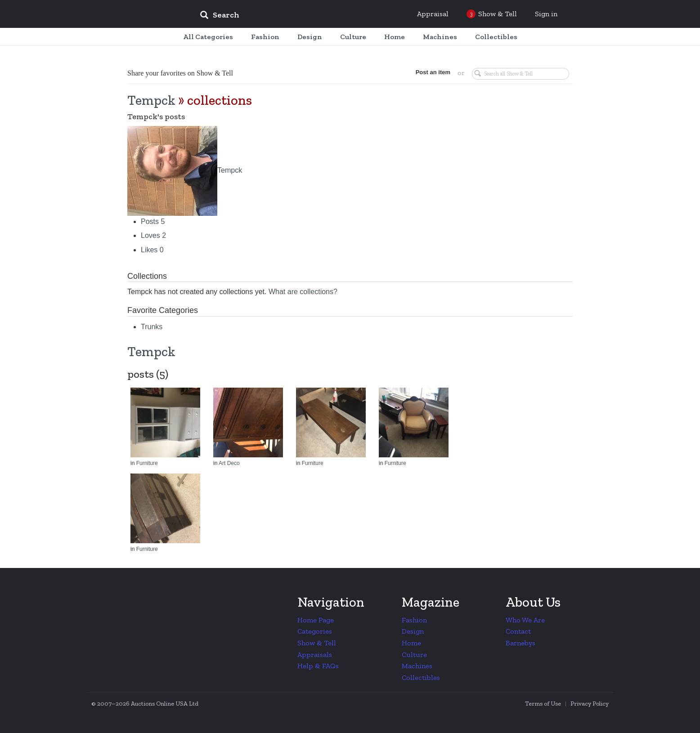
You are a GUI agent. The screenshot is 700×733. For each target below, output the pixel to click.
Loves (153, 235)
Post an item (433, 72)
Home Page (316, 620)
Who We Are (525, 620)
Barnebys (521, 643)
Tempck (151, 100)
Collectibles (421, 677)
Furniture (147, 463)
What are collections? (303, 292)
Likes (152, 250)
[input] (285, 16)
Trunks (152, 327)
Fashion (414, 620)
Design (413, 631)
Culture (414, 655)
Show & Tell (317, 643)
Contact (518, 631)
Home (411, 643)
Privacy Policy (590, 704)
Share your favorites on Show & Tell (180, 73)
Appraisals (315, 655)
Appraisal (433, 14)
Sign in (546, 14)
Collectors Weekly (139, 14)
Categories (315, 631)
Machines (417, 666)
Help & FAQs (318, 666)
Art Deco (229, 463)
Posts (153, 221)
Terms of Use (543, 704)
